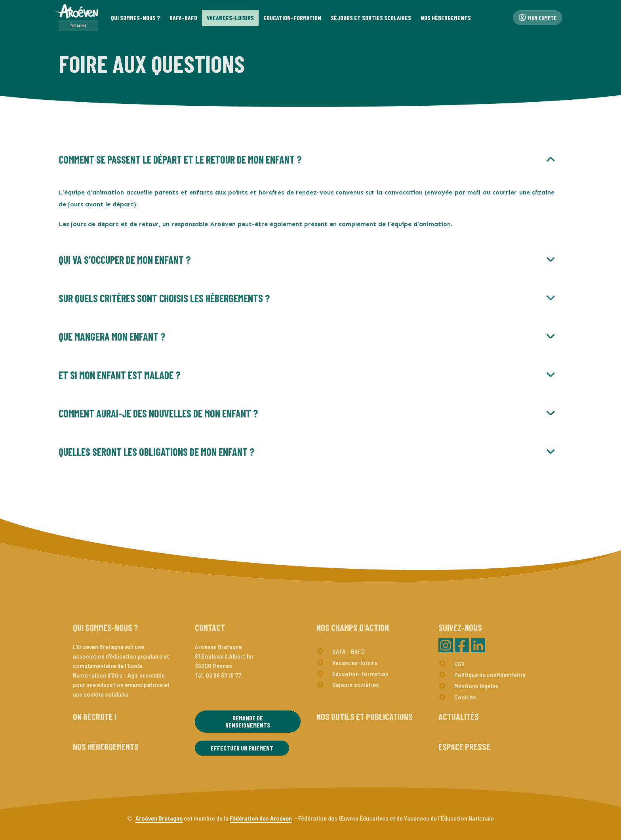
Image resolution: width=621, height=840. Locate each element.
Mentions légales (476, 686)
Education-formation (360, 673)
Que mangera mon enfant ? (112, 336)
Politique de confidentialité (490, 675)
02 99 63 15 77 (223, 675)
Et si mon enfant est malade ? (119, 375)
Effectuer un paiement (242, 748)
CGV (460, 664)
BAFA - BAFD (349, 651)
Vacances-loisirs (355, 662)
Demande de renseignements (248, 721)
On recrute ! (95, 716)
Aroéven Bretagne (159, 818)
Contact (210, 627)
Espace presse (464, 747)
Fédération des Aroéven (261, 818)
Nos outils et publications (365, 716)
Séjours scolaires (356, 685)
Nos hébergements (106, 747)
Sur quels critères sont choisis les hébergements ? (164, 298)
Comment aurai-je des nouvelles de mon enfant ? (158, 413)
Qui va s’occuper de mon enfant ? (125, 260)
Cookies (465, 697)
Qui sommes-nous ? (106, 627)
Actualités (459, 716)
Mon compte (538, 18)
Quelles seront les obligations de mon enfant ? (156, 452)
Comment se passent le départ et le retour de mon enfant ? (180, 159)
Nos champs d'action (353, 627)
